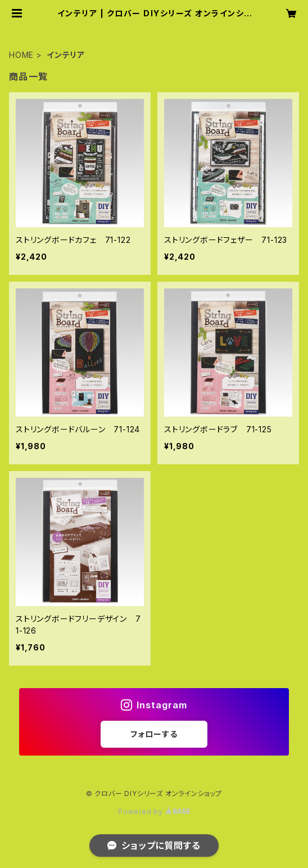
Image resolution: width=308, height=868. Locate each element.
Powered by (154, 812)
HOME (21, 55)
